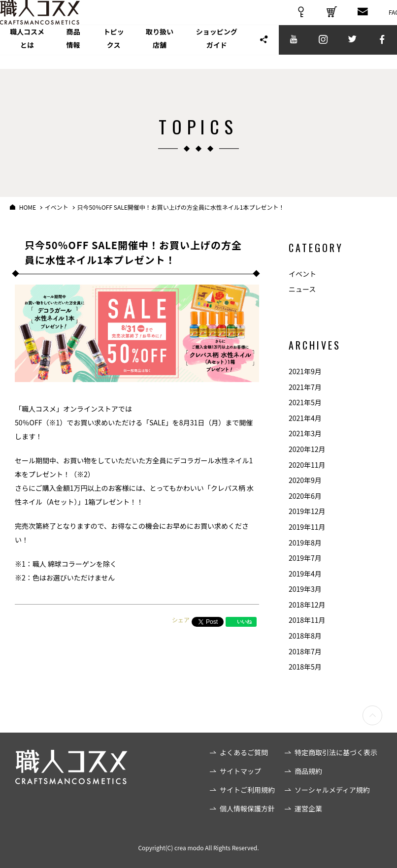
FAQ (384, 19)
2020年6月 (305, 496)
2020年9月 (305, 480)
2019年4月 (305, 574)
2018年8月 (305, 636)
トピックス (142, 53)
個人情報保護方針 (247, 808)
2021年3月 (305, 433)
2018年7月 (305, 651)
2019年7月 (305, 558)
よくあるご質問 (244, 752)
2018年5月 (305, 667)
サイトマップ (240, 771)
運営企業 (308, 808)
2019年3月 (305, 589)
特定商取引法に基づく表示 (336, 752)
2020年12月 (307, 449)
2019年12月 (307, 511)
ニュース (302, 289)
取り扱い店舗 (200, 53)
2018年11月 (307, 620)
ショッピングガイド (271, 53)
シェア (181, 620)
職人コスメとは (34, 53)
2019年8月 (305, 543)
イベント (302, 274)
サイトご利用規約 (247, 790)
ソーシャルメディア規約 (332, 790)
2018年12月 (307, 605)
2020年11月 (307, 465)
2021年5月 (305, 402)
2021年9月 (305, 371)
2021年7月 (305, 387)
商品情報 (92, 53)
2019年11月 (307, 527)
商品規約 (308, 771)
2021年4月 (305, 418)
